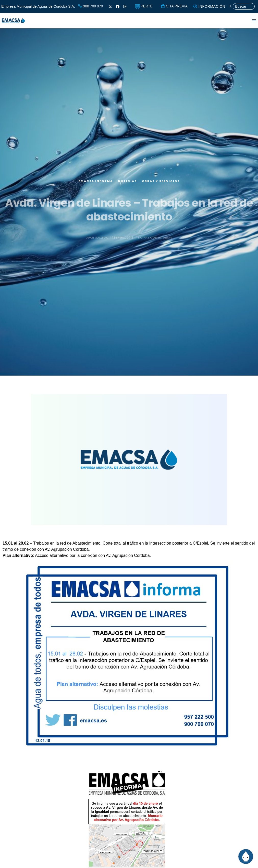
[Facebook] (118, 7)
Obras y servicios (161, 184)
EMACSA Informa (96, 184)
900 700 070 (90, 6)
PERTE (144, 6)
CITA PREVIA (174, 6)
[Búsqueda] (241, 7)
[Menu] (251, 21)
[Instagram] (125, 7)
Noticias (127, 184)
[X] (110, 7)
